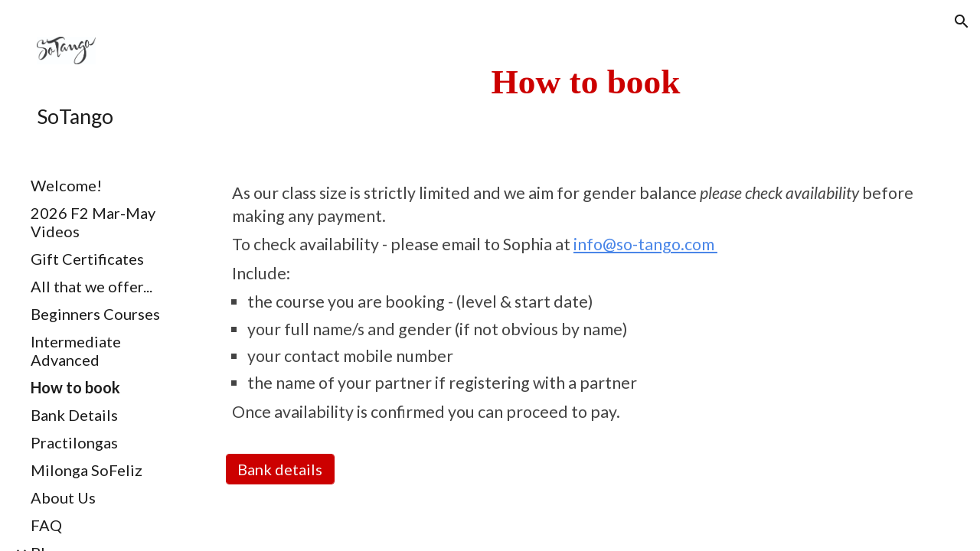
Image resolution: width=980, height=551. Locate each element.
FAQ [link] (46, 525)
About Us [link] (63, 497)
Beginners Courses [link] (95, 314)
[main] (586, 82)
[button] (962, 21)
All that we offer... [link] (91, 286)
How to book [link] (75, 387)
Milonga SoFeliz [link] (87, 470)
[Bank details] (280, 469)
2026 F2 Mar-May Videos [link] (93, 222)
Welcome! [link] (66, 185)
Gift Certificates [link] (87, 259)
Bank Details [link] (74, 415)
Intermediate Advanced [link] (76, 350)
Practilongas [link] (74, 442)
